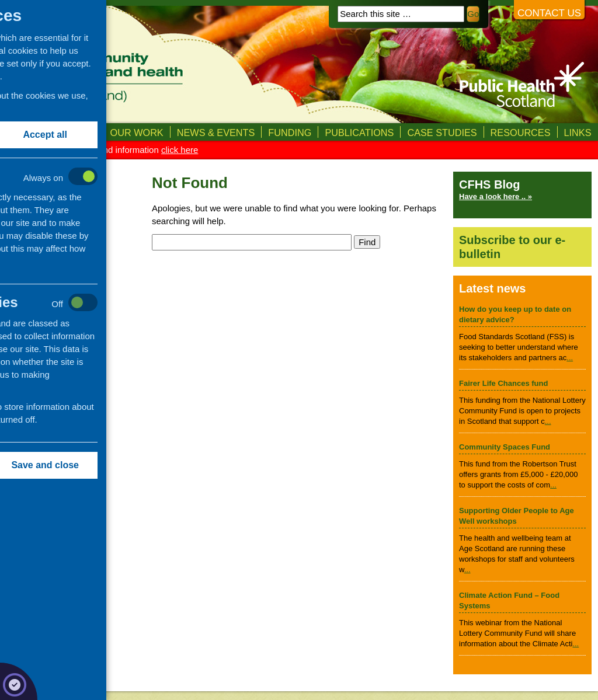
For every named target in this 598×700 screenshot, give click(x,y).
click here (180, 150)
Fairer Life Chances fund (503, 383)
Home (21, 133)
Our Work (137, 133)
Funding (290, 133)
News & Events (216, 133)
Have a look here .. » (496, 196)
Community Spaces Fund (505, 447)
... (570, 358)
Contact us (549, 13)
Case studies (442, 133)
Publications (359, 133)
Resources (521, 133)
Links (578, 133)
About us (73, 133)
